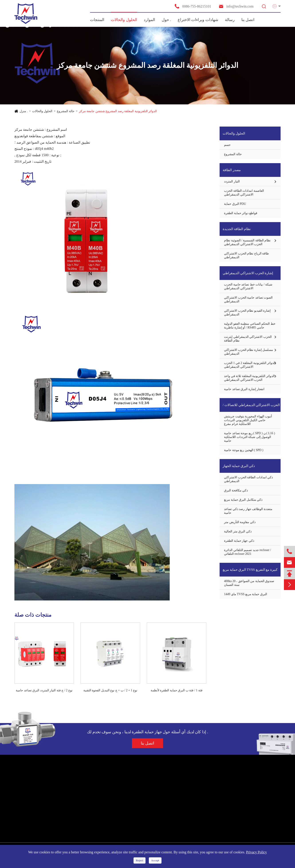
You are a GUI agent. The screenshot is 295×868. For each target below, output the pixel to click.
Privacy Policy (256, 852)
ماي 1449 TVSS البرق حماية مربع (246, 594)
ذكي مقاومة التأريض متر (240, 522)
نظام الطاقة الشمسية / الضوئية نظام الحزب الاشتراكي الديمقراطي (247, 242)
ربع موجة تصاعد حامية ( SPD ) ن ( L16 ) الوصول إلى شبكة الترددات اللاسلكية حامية (250, 437)
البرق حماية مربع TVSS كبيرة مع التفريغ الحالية (250, 572)
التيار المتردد (232, 181)
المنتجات (97, 20)
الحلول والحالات (124, 20)
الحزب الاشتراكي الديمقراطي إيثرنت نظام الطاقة (248, 339)
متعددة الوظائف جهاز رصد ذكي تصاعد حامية (248, 511)
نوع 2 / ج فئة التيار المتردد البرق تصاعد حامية (44, 690)
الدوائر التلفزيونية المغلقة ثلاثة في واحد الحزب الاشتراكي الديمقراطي (249, 378)
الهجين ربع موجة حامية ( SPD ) (244, 450)
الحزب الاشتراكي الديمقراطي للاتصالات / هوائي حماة (251, 408)
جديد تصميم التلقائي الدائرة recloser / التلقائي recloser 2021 (248, 552)
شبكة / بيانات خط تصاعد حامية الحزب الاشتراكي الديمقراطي (248, 286)
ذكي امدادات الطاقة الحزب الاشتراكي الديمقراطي (248, 479)
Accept (155, 860)
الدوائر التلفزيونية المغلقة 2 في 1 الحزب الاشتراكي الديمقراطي (250, 365)
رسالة (230, 20)
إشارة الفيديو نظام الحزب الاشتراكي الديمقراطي (247, 313)
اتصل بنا (248, 20)
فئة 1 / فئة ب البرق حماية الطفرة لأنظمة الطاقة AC (177, 691)
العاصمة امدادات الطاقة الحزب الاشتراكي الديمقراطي (244, 193)
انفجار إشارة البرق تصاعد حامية (244, 389)
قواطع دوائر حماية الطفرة (241, 213)
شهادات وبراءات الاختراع (198, 20)
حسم (227, 145)
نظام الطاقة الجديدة (237, 229)
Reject (139, 860)
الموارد (149, 20)
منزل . (24, 111)
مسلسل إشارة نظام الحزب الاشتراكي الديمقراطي (249, 352)
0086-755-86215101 (193, 6)
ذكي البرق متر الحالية (238, 531)
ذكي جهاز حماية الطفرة (239, 541)
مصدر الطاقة (232, 170)
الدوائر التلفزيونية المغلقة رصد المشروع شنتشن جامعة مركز (118, 111)
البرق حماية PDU (235, 204)
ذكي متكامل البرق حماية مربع (243, 500)
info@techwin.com (236, 6)
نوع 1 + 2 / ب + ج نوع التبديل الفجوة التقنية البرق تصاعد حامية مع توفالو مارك (110, 691)
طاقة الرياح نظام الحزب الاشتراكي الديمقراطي (246, 255)
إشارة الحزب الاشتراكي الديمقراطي (248, 273)
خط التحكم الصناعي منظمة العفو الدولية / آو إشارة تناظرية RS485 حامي (250, 326)
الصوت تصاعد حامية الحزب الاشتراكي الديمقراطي (248, 299)
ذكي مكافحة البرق (236, 490)
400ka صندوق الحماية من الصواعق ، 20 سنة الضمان (249, 583)
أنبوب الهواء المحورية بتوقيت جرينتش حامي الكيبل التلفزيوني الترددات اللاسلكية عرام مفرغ (248, 420)
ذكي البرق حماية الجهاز (239, 466)
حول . (166, 20)
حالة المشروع (66, 111)
